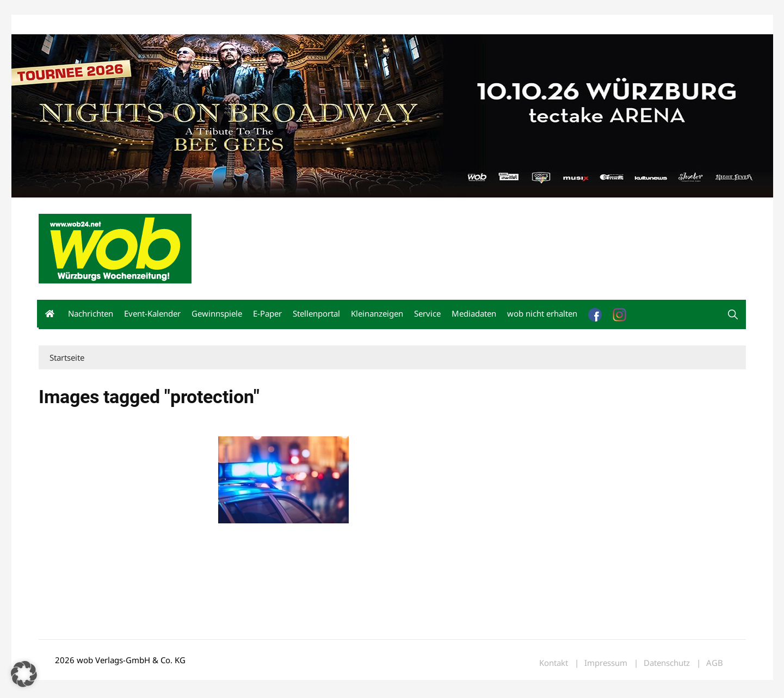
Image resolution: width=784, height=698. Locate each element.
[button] (733, 316)
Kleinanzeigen (377, 315)
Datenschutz (667, 665)
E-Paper (267, 315)
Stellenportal (316, 315)
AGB (715, 665)
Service (427, 315)
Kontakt (163, 26)
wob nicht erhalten (114, 26)
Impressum (200, 26)
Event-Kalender (152, 315)
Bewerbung (242, 26)
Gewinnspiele (217, 315)
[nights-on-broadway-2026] (392, 116)
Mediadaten (58, 26)
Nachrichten (91, 315)
